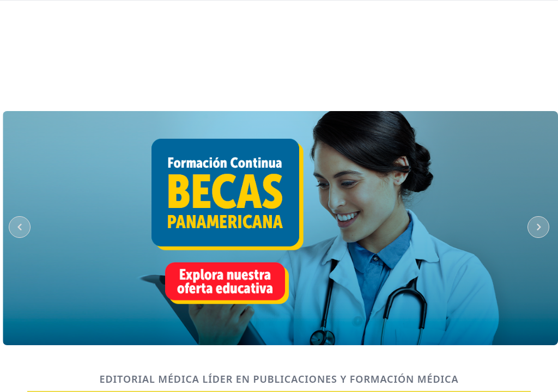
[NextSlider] (538, 227)
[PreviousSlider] (20, 227)
